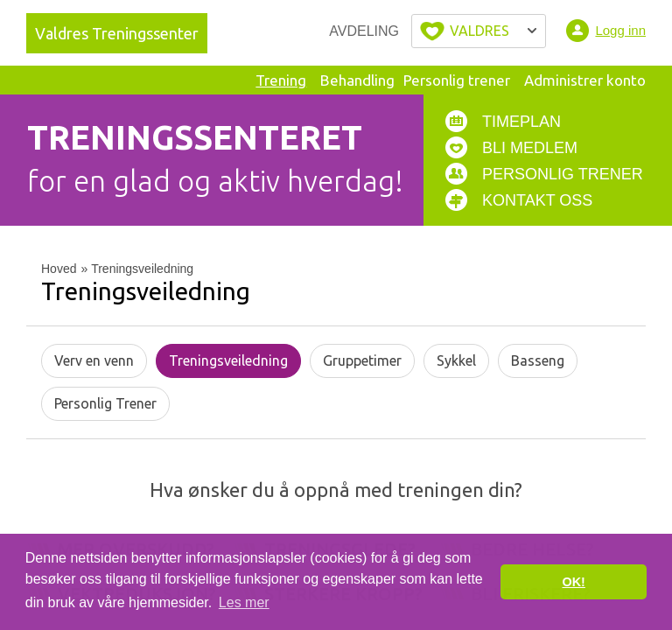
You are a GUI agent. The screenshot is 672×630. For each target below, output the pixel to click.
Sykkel (456, 360)
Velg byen (479, 31)
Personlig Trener (105, 403)
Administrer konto (585, 80)
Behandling (357, 80)
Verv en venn (94, 360)
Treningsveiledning (228, 360)
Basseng (538, 360)
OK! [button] (573, 582)
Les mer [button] (244, 602)
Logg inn (620, 30)
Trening (281, 80)
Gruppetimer (362, 360)
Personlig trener (457, 80)
